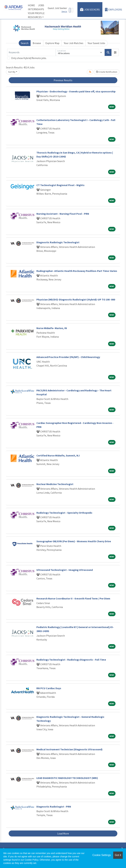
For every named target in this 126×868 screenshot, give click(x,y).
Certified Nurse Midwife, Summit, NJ (58, 455)
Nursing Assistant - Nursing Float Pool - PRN (63, 214)
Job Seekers (90, 10)
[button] (115, 52)
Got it (118, 855)
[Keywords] (31, 52)
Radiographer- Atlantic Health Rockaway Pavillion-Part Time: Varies (77, 271)
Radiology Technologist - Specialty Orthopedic (64, 513)
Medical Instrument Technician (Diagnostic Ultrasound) (69, 749)
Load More (63, 833)
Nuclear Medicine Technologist (55, 484)
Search (25, 43)
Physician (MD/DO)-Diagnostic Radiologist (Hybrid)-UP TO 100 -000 (76, 299)
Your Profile (36, 13)
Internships (36, 9)
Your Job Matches (74, 43)
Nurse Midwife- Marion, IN (52, 328)
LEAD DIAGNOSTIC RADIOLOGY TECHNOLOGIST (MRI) (67, 778)
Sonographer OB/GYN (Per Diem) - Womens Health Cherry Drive (74, 541)
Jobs (41, 5)
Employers (114, 10)
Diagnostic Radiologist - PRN (54, 807)
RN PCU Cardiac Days (49, 688)
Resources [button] (35, 17)
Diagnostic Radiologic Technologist (58, 242)
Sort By (12, 72)
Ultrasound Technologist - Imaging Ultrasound (65, 570)
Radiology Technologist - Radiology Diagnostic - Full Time (71, 660)
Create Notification (107, 72)
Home (31, 5)
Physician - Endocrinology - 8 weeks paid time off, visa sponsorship (76, 91)
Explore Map (52, 43)
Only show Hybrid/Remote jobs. (29, 58)
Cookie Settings (102, 855)
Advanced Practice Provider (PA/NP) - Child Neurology (68, 357)
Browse (37, 43)
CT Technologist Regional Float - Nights (60, 185)
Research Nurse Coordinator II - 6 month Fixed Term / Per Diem (73, 598)
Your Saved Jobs (96, 43)
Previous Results (63, 80)
